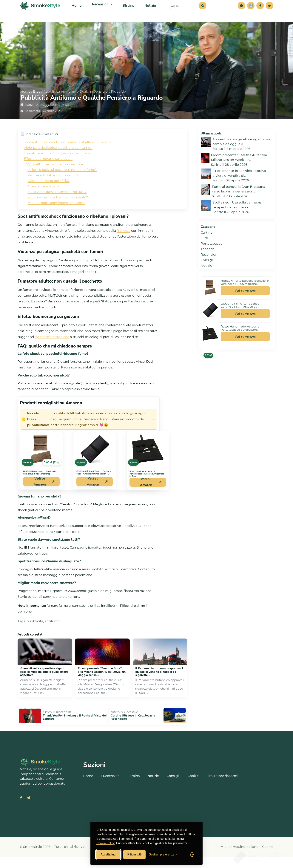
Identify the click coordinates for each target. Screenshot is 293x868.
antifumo (52, 636)
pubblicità (35, 636)
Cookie (193, 786)
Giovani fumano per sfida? (48, 196)
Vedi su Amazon (245, 306)
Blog (37, 106)
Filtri (204, 253)
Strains (125, 13)
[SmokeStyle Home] (40, 13)
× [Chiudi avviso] (154, 434)
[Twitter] (269, 13)
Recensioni (210, 270)
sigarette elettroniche (52, 352)
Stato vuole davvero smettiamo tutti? (57, 207)
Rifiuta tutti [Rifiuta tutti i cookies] (135, 854)
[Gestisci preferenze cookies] (163, 855)
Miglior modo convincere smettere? (56, 218)
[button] (241, 13)
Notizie (146, 13)
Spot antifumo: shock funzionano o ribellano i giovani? (68, 157)
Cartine (207, 247)
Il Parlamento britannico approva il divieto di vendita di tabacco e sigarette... (159, 687)
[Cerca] (203, 13)
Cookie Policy (105, 843)
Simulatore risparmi (222, 786)
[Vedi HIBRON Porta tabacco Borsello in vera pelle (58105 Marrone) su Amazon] (41, 464)
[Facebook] (260, 13)
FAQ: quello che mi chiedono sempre (53, 179)
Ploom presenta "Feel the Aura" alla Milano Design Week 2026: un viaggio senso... (102, 687)
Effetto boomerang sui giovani (48, 174)
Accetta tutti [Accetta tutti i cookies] (108, 854)
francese (124, 246)
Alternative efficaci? (43, 201)
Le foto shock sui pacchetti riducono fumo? (62, 185)
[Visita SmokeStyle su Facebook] (21, 810)
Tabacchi (208, 264)
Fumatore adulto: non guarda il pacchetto (57, 168)
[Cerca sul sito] (184, 13)
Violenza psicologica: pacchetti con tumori (58, 163)
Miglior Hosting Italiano (239, 858)
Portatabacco (212, 258)
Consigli (207, 275)
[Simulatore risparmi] (251, 13)
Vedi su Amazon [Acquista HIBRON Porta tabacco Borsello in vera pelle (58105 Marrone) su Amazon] (44, 497)
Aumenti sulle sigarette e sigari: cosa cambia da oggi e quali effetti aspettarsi (44, 687)
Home (76, 13)
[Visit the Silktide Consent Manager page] (192, 855)
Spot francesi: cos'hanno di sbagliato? (58, 212)
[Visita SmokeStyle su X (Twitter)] (29, 810)
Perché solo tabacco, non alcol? (53, 190)
